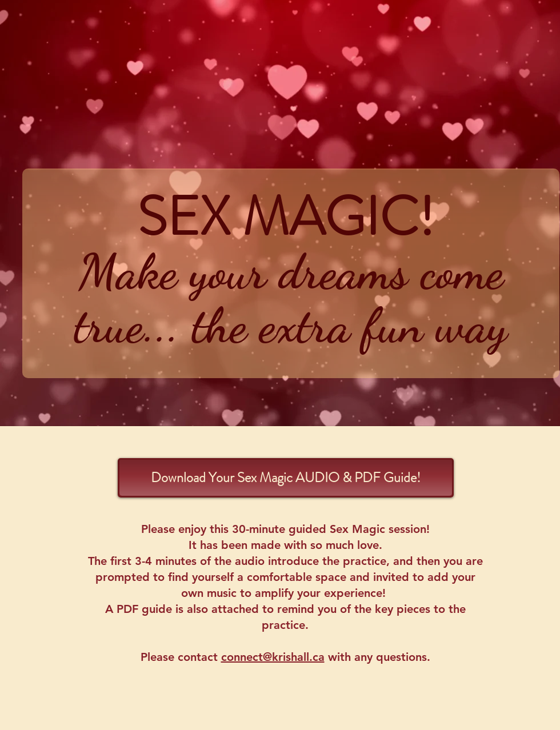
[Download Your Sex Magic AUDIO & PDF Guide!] (286, 478)
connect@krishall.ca (273, 657)
